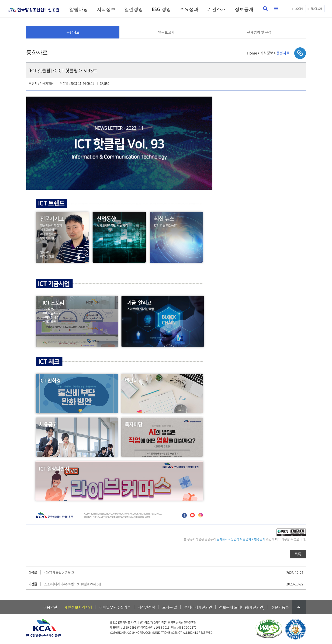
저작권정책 (147, 607)
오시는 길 (170, 607)
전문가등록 (280, 607)
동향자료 (73, 32)
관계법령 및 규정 (259, 32)
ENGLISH (315, 9)
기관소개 (217, 9)
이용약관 (50, 607)
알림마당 (79, 9)
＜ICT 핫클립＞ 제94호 (59, 572)
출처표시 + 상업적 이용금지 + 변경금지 (241, 539)
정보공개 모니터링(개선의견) (242, 607)
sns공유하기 (300, 53)
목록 (298, 554)
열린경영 (134, 9)
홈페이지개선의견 (198, 607)
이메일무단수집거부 (115, 607)
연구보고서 (166, 32)
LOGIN (297, 9)
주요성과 (189, 9)
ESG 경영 (161, 9)
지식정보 (106, 9)
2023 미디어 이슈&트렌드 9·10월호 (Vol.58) (73, 584)
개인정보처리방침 (78, 607)
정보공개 (244, 9)
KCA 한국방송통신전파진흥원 (34, 8)
